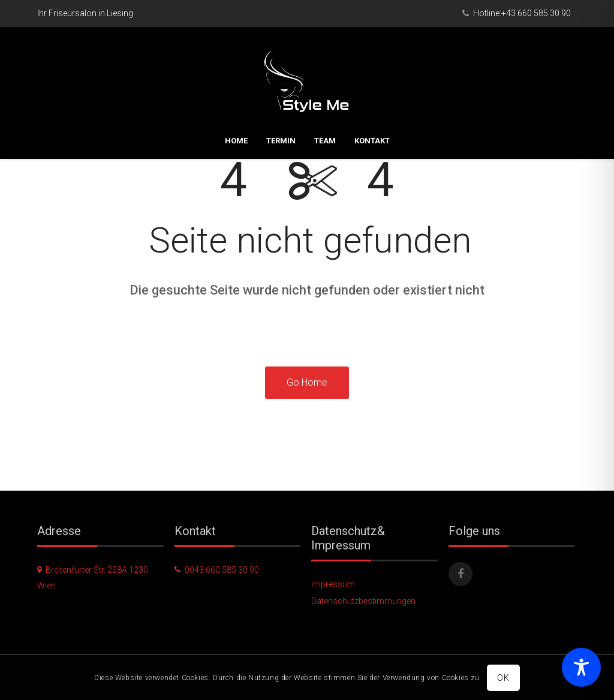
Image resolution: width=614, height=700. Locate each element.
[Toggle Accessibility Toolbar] (581, 667)
